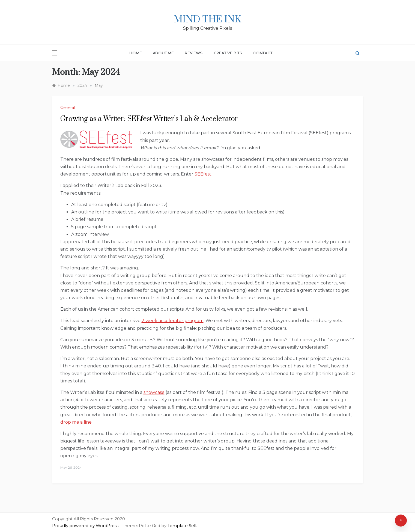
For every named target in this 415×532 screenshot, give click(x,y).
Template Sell (182, 526)
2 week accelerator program (173, 321)
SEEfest (203, 174)
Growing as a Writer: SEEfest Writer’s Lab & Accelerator (149, 119)
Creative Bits (228, 53)
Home (135, 53)
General (68, 108)
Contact (263, 53)
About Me (163, 53)
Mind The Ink (207, 20)
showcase (154, 392)
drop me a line (76, 422)
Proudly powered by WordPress (86, 526)
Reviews (194, 53)
